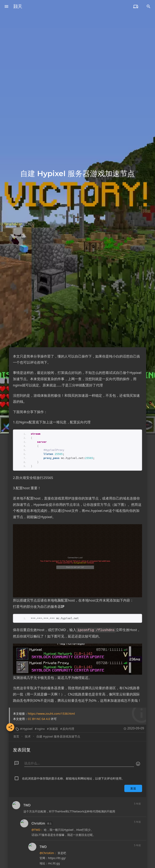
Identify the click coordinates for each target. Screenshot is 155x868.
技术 (28, 705)
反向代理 (68, 698)
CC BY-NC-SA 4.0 (39, 688)
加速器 (54, 698)
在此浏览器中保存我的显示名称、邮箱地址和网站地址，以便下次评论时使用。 (73, 747)
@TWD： (37, 799)
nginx (41, 698)
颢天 (18, 6)
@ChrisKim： (48, 822)
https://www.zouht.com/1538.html (51, 682)
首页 (16, 705)
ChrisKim (38, 792)
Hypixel (27, 698)
